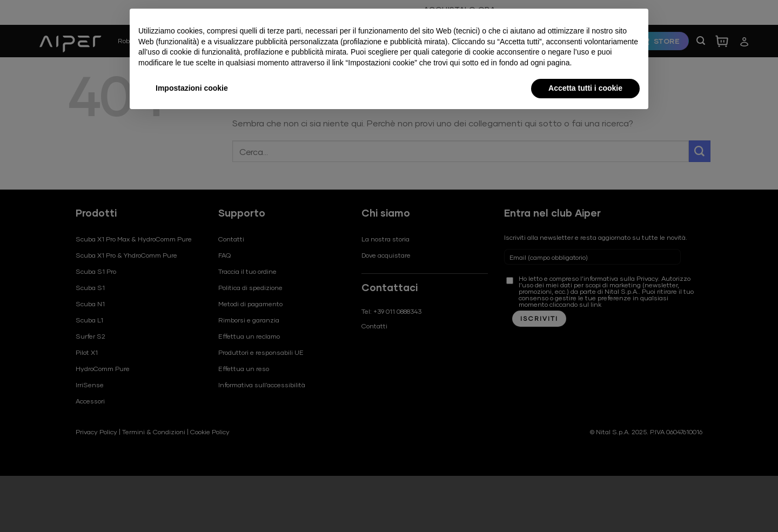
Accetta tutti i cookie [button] (585, 88)
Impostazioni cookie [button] (192, 88)
